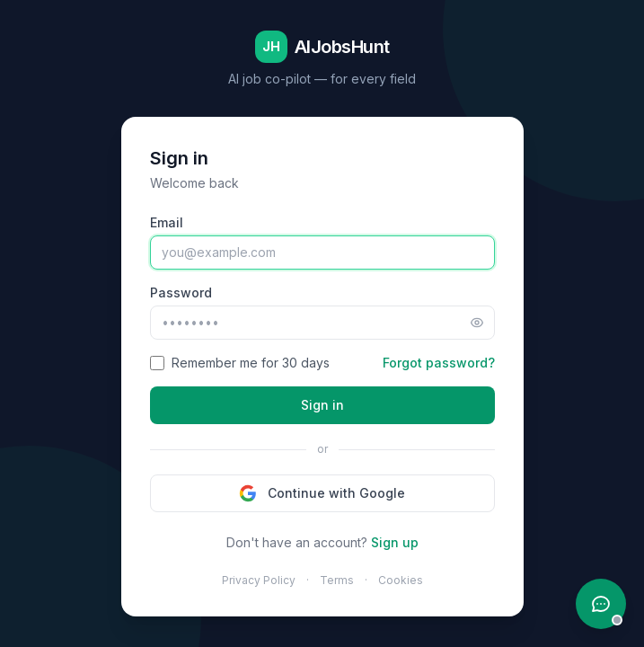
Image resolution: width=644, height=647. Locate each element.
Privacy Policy (259, 580)
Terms (337, 580)
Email (167, 222)
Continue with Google (322, 493)
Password (181, 292)
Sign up (395, 542)
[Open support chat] (601, 604)
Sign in (322, 405)
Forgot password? (439, 363)
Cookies (401, 580)
